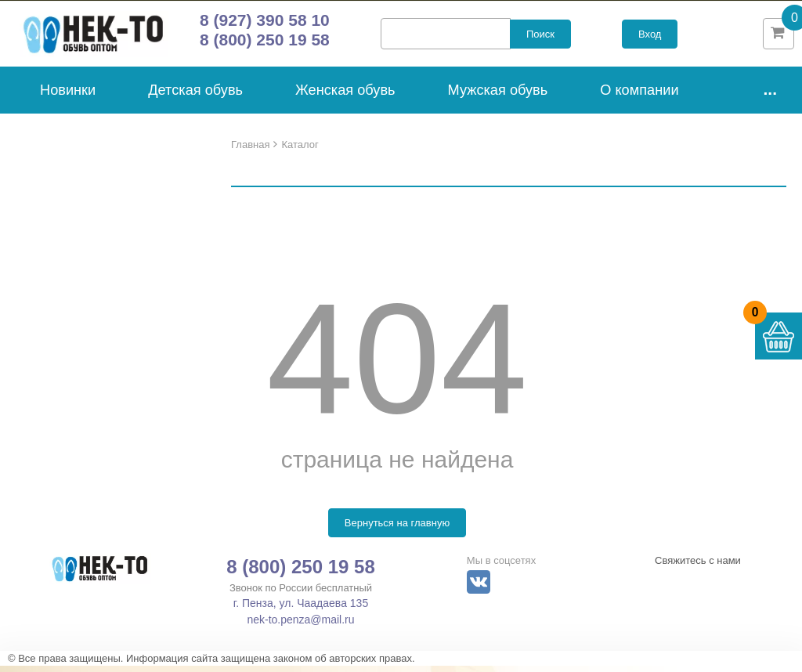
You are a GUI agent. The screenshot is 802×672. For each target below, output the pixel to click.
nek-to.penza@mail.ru (300, 626)
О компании (639, 96)
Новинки (68, 96)
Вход (650, 37)
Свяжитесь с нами (698, 567)
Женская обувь (345, 96)
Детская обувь (195, 96)
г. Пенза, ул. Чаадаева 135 (301, 609)
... (770, 94)
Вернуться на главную (397, 529)
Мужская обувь (498, 96)
